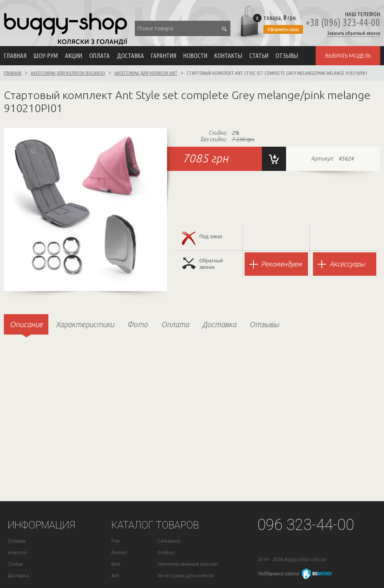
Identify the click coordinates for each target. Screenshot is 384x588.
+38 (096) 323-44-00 (343, 22)
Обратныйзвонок (202, 264)
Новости (195, 55)
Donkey (166, 552)
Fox (115, 541)
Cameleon (169, 541)
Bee (116, 564)
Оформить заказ (283, 29)
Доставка (130, 55)
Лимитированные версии (188, 564)
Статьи (259, 55)
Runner (119, 552)
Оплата (99, 55)
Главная (15, 55)
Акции (74, 55)
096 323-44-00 (306, 525)
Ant (115, 576)
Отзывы (287, 55)
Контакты (228, 55)
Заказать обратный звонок (354, 33)
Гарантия (164, 55)
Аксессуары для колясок (186, 576)
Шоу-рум (46, 55)
